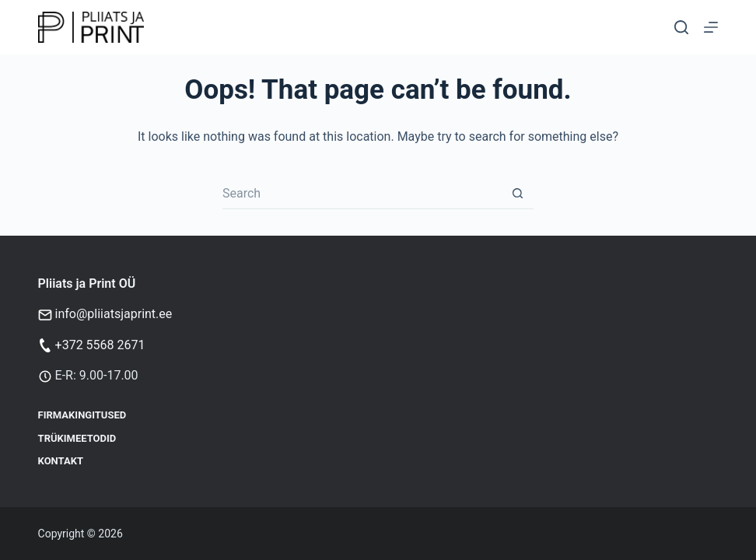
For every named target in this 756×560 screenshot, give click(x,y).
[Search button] (518, 194)
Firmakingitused (82, 415)
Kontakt (61, 461)
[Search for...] (362, 194)
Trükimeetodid (77, 438)
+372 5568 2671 (100, 345)
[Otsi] (681, 27)
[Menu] (711, 27)
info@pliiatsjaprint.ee (114, 314)
